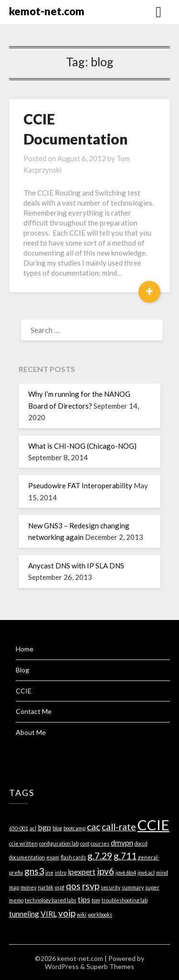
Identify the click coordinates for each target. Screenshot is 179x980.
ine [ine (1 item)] (49, 872)
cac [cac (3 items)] (94, 827)
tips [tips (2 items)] (84, 899)
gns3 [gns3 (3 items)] (34, 871)
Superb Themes (110, 966)
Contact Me (34, 711)
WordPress (62, 966)
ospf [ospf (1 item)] (60, 887)
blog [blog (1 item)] (57, 828)
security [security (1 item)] (111, 887)
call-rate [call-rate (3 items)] (119, 827)
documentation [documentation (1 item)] (27, 857)
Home (25, 649)
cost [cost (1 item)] (85, 843)
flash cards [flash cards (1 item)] (73, 857)
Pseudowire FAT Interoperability (80, 485)
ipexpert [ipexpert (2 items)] (82, 872)
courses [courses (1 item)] (100, 843)
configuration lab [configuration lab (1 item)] (59, 843)
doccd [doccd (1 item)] (141, 843)
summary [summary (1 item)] (133, 887)
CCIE (24, 691)
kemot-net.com (47, 11)
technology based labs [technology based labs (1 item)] (51, 900)
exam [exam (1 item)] (53, 857)
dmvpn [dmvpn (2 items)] (122, 842)
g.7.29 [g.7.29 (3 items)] (100, 856)
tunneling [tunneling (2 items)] (24, 913)
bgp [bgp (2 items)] (44, 827)
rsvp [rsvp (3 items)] (91, 886)
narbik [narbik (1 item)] (46, 887)
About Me (31, 732)
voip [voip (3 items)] (67, 913)
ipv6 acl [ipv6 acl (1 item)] (146, 872)
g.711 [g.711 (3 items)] (125, 856)
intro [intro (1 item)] (61, 872)
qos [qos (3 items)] (73, 886)
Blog (22, 670)
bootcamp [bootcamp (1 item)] (74, 828)
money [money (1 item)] (28, 887)
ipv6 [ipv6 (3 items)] (105, 871)
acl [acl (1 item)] (33, 828)
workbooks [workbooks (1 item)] (100, 914)
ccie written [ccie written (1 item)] (23, 843)
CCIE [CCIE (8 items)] (153, 825)
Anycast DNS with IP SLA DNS (76, 566)
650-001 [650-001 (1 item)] (19, 828)
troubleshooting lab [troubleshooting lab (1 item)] (125, 900)
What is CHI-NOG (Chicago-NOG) (82, 446)
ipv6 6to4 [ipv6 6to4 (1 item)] (126, 872)
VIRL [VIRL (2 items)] (49, 913)
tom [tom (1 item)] (96, 900)
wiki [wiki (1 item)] (82, 914)
